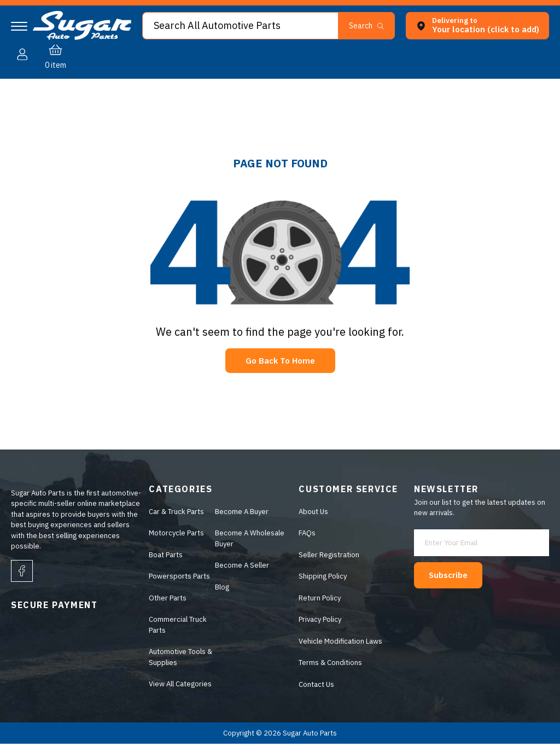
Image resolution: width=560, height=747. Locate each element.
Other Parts (165, 601)
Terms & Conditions (329, 666)
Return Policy (318, 601)
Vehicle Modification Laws (339, 644)
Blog (220, 590)
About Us (312, 514)
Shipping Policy (321, 579)
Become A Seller (240, 568)
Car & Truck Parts (174, 514)
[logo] (82, 37)
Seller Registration (327, 558)
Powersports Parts (177, 579)
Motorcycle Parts (174, 536)
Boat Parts (163, 558)
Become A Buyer (240, 514)
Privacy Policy (318, 623)
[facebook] (22, 574)
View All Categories (177, 687)
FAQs (305, 536)
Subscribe (454, 573)
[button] (305, 56)
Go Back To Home (280, 362)
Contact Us (315, 687)
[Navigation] (19, 26)
